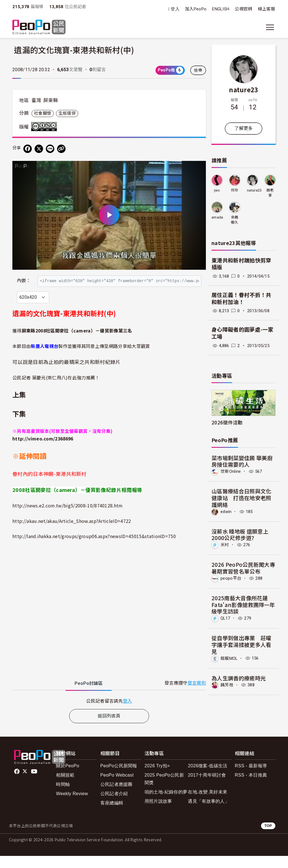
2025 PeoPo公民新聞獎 (164, 791)
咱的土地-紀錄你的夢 (166, 804)
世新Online (231, 471)
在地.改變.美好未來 (208, 804)
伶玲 (235, 190)
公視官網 (243, 9)
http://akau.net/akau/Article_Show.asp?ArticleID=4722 (72, 533)
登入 (175, 9)
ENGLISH (221, 9)
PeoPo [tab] (89, 695)
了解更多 (243, 128)
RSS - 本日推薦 (251, 787)
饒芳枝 (227, 685)
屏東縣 (51, 100)
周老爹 (270, 193)
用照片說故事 (158, 814)
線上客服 (266, 9)
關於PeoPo (67, 778)
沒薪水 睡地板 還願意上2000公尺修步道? (240, 535)
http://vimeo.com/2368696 (43, 451)
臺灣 (36, 100)
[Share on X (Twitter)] (39, 149)
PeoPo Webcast (117, 787)
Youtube (35, 784)
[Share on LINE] (50, 149)
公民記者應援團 (116, 796)
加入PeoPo (196, 9)
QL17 (225, 618)
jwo (217, 190)
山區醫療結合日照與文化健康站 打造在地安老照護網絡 (241, 498)
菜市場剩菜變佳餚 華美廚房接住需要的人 (242, 461)
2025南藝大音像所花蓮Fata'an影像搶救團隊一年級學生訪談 (243, 605)
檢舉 (198, 70)
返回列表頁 (109, 728)
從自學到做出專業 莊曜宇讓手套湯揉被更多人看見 (241, 645)
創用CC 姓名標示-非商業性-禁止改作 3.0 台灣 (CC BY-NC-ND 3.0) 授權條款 (45, 127)
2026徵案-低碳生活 (208, 778)
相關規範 (65, 787)
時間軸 (63, 796)
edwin (226, 512)
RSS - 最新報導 (251, 778)
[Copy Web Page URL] (61, 149)
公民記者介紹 (114, 806)
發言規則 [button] (197, 695)
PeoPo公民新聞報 (119, 778)
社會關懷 (43, 113)
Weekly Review (72, 806)
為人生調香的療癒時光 (239, 678)
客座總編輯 (112, 815)
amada (217, 217)
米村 (225, 545)
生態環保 (67, 113)
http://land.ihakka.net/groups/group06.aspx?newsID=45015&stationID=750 (94, 548)
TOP (268, 838)
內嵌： (24, 278)
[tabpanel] (109, 713)
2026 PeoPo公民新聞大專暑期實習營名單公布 (243, 568)
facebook (17, 784)
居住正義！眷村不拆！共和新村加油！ (241, 299)
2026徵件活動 (227, 422)
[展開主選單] (270, 27)
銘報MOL (229, 658)
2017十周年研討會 (207, 787)
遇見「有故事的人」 (209, 814)
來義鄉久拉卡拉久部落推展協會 (235, 220)
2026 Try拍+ (157, 778)
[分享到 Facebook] (28, 149)
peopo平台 (231, 578)
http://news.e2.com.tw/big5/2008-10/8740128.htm (68, 518)
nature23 (244, 89)
